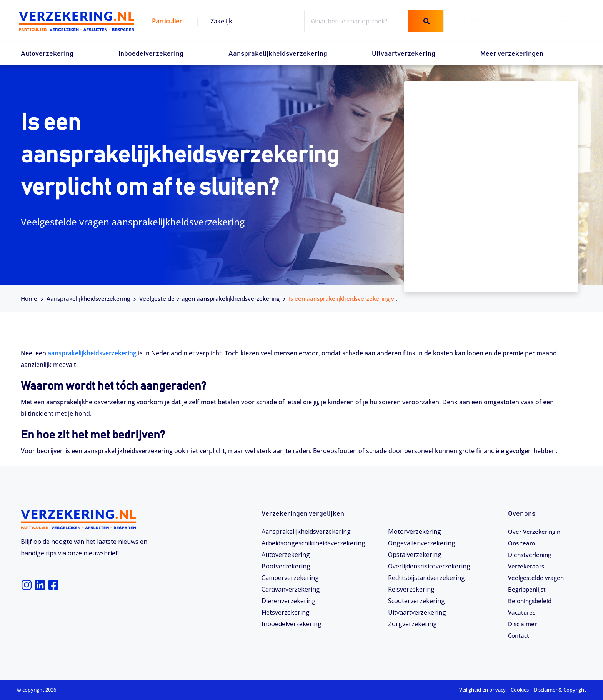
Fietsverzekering (286, 612)
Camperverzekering (290, 578)
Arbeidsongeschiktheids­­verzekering (313, 543)
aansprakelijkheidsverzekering (92, 353)
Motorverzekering (415, 532)
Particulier (167, 21)
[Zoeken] (426, 21)
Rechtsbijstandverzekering (426, 578)
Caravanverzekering (291, 589)
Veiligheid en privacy (482, 690)
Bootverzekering (286, 566)
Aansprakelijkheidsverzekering (278, 54)
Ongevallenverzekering (422, 543)
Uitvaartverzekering (404, 54)
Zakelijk (221, 21)
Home (29, 298)
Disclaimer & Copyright (560, 690)
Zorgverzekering (412, 624)
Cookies (520, 690)
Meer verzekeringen (512, 54)
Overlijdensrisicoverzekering (429, 566)
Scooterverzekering (416, 601)
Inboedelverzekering (151, 54)
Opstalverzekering (415, 555)
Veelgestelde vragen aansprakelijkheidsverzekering (209, 298)
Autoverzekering (47, 54)
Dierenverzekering (289, 601)
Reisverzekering (411, 589)
